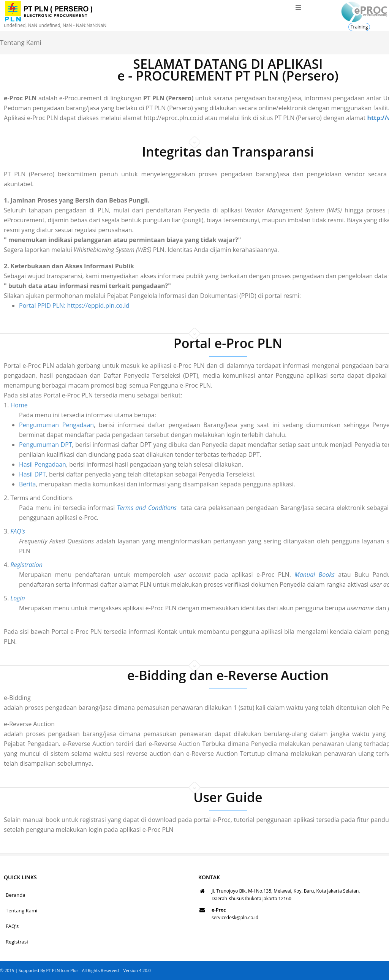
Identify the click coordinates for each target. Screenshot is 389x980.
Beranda (15, 895)
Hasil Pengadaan (25, 464)
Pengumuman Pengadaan (39, 425)
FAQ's (12, 926)
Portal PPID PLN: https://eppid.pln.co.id (74, 306)
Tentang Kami (21, 910)
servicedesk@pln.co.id (235, 917)
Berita (10, 484)
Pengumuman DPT (28, 445)
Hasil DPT (15, 474)
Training (359, 27)
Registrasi (17, 942)
